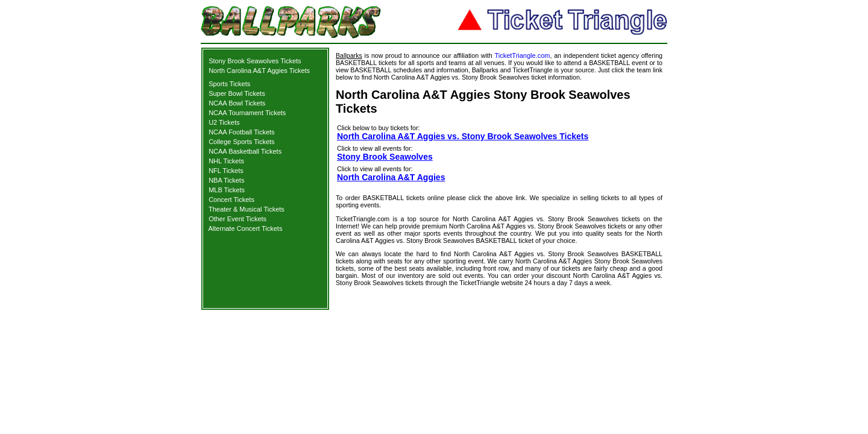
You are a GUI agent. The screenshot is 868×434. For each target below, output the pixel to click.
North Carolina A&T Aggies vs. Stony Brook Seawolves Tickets (463, 136)
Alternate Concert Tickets (246, 228)
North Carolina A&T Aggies (391, 177)
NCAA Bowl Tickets (237, 103)
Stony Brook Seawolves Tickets (255, 61)
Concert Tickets (231, 200)
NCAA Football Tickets (241, 132)
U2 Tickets (224, 122)
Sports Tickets (229, 84)
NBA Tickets (226, 180)
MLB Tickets (227, 190)
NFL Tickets (226, 171)
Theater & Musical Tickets (247, 209)
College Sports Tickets (241, 142)
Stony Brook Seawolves (385, 157)
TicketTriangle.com (522, 55)
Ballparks (349, 55)
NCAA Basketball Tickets (245, 151)
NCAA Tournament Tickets (247, 113)
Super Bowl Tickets (237, 93)
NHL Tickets (226, 161)
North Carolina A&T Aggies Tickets (259, 71)
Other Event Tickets (237, 219)
